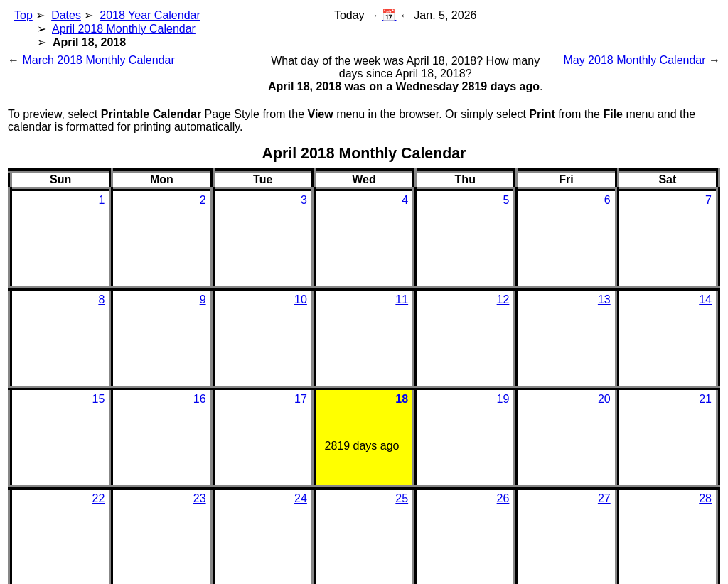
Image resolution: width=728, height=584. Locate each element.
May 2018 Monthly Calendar (634, 60)
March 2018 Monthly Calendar (98, 60)
